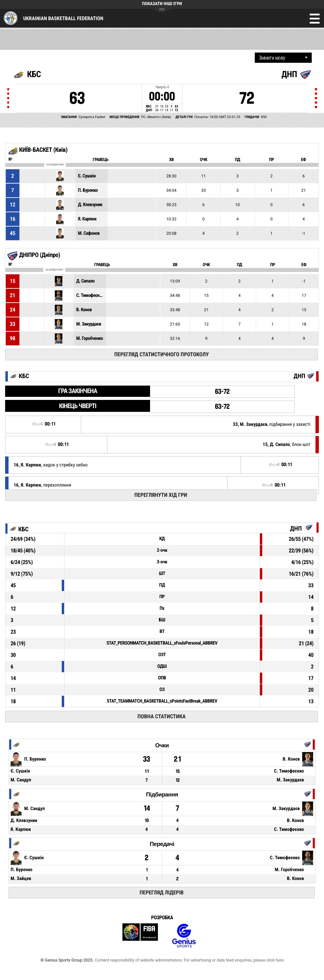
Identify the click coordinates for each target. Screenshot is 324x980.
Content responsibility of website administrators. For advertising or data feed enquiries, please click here (189, 960)
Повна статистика (161, 716)
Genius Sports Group (184, 936)
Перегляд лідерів (161, 892)
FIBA (140, 936)
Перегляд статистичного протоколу (161, 354)
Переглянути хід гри (161, 495)
